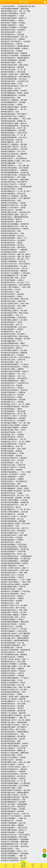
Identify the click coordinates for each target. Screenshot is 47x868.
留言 (44, 855)
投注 (44, 850)
